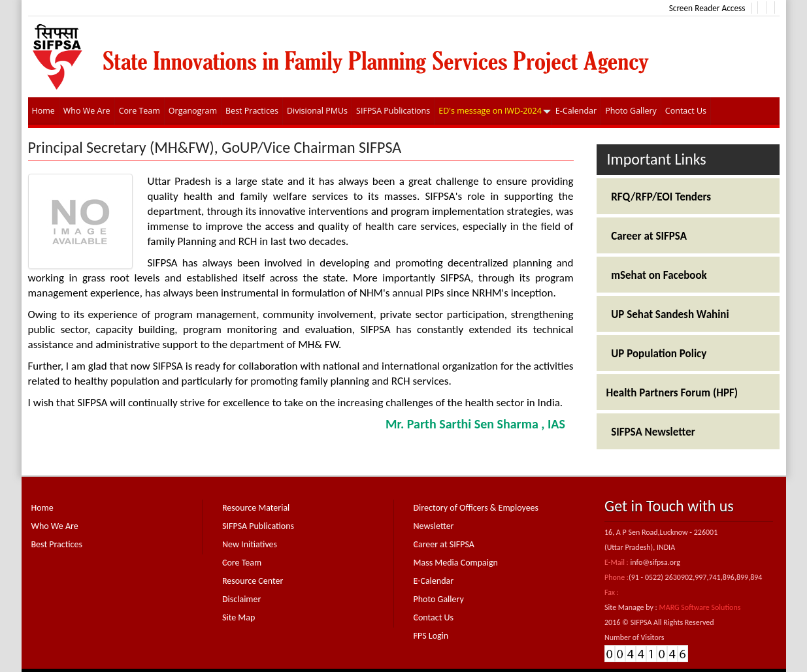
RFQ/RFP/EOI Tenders (659, 197)
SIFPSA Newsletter (651, 432)
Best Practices (57, 544)
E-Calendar (434, 581)
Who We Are (55, 526)
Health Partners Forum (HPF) (672, 393)
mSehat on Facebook (657, 275)
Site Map (239, 617)
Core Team (242, 563)
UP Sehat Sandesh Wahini (668, 314)
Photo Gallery (439, 599)
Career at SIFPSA (647, 236)
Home (42, 508)
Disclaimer (241, 599)
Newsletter (434, 526)
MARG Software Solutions (700, 607)
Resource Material (256, 508)
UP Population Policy (657, 354)
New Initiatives (250, 544)
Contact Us (434, 617)
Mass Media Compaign (456, 563)
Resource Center (253, 581)
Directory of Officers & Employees (476, 508)
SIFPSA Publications (258, 526)
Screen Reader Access (707, 8)
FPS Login (431, 636)
